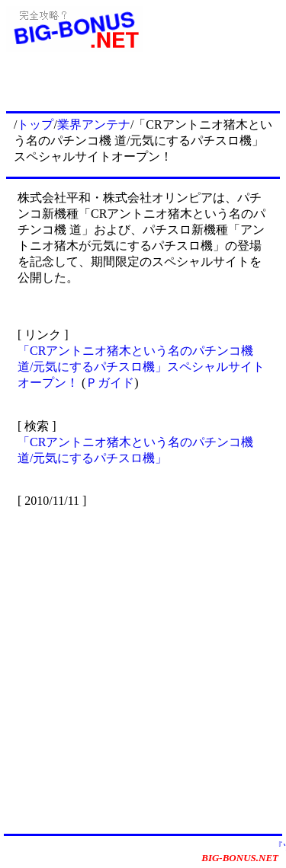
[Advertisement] (143, 670)
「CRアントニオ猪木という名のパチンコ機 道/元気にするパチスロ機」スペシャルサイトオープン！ (141, 367)
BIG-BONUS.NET (240, 858)
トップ (35, 124)
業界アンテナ (94, 124)
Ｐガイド (110, 383)
